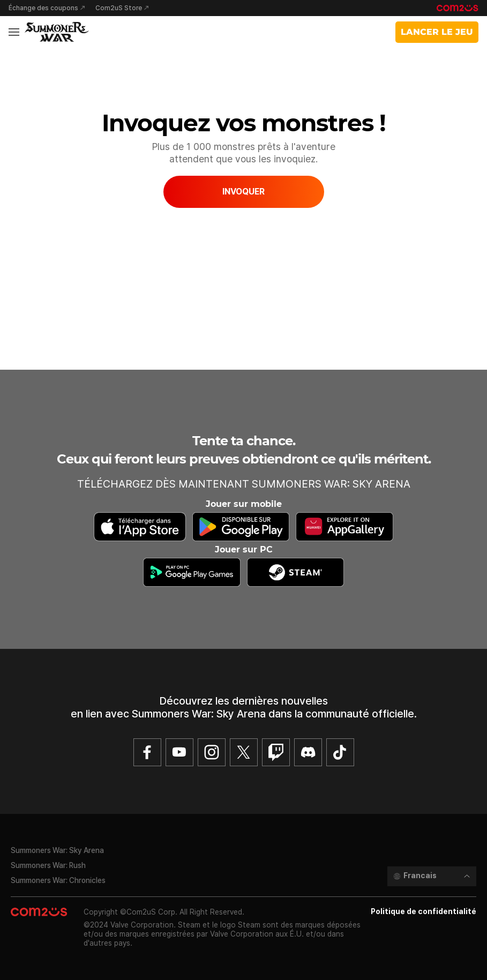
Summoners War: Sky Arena (57, 850)
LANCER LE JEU (437, 32)
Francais (420, 876)
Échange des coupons (43, 8)
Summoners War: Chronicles (58, 880)
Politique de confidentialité (424, 911)
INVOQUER (243, 192)
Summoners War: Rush (48, 865)
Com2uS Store (119, 8)
